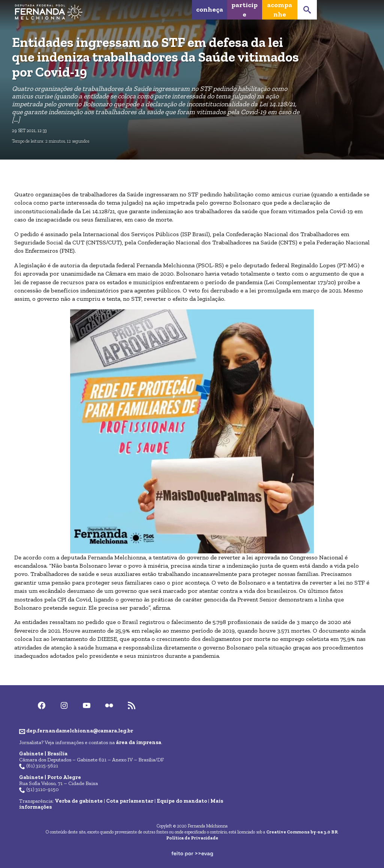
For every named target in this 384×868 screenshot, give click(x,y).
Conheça (210, 9)
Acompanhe (280, 10)
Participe (244, 10)
